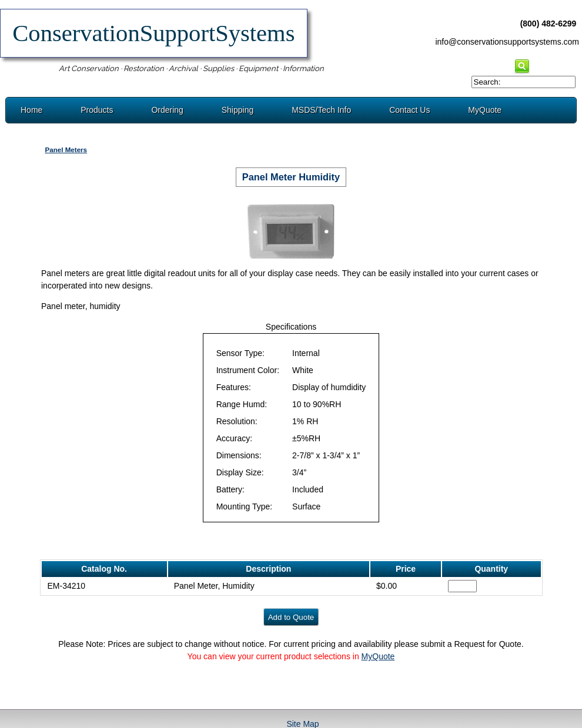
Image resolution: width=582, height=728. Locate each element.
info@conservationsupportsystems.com (507, 42)
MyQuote (485, 110)
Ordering (167, 110)
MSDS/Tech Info (321, 110)
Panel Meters (66, 150)
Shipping (238, 110)
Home (31, 110)
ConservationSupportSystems (154, 33)
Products (97, 110)
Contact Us (409, 110)
